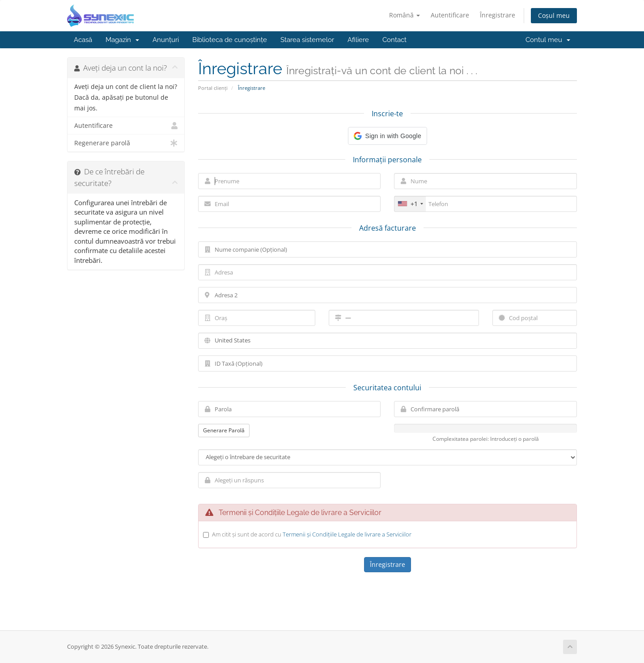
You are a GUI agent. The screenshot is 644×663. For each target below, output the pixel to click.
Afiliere (358, 40)
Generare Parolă (224, 430)
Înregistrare (498, 15)
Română (405, 15)
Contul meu (548, 40)
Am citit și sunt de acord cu (312, 534)
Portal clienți (213, 88)
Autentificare (450, 15)
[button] (388, 136)
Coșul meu (554, 15)
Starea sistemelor (307, 40)
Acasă (83, 40)
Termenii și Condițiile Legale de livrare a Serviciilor (347, 534)
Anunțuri (166, 40)
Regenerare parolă (126, 143)
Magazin (122, 40)
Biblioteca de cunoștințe (230, 40)
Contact (394, 40)
